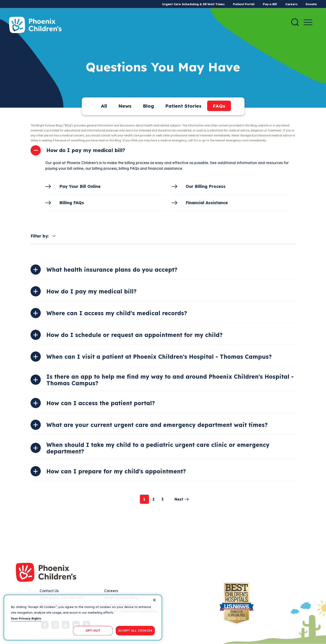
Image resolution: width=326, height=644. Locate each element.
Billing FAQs (72, 203)
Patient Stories (183, 106)
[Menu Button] (308, 22)
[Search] (295, 22)
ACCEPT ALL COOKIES (135, 630)
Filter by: (40, 236)
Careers (291, 4)
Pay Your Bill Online (80, 186)
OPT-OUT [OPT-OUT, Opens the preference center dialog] (93, 630)
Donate (311, 4)
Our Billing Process (206, 186)
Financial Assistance (207, 203)
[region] (83, 617)
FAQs (219, 106)
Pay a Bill (270, 4)
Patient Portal (244, 4)
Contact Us (49, 591)
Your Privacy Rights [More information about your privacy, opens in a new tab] (26, 618)
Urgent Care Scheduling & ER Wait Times (193, 4)
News (125, 106)
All (104, 106)
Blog (148, 106)
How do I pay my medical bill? (86, 150)
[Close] (154, 600)
